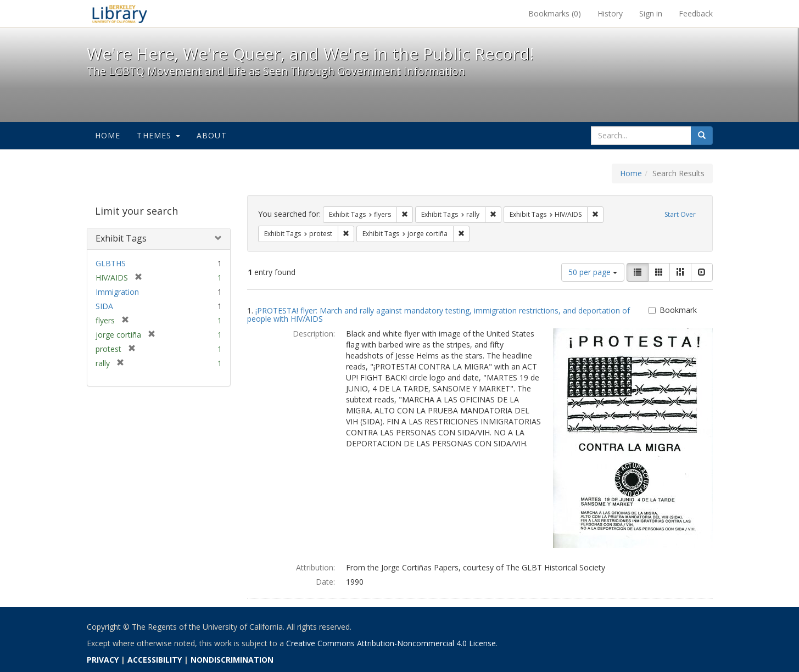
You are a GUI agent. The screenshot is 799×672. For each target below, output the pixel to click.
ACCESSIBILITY (155, 660)
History (610, 13)
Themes (158, 135)
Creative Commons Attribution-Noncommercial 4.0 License (391, 643)
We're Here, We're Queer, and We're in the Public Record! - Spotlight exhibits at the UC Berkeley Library (120, 14)
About (212, 135)
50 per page (593, 272)
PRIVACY (103, 660)
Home (108, 135)
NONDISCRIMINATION (232, 660)
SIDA (104, 306)
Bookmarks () (555, 13)
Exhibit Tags (121, 238)
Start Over (680, 214)
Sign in (651, 13)
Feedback (696, 13)
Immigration (117, 292)
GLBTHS (111, 263)
